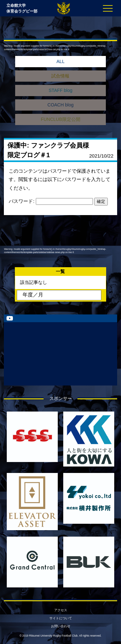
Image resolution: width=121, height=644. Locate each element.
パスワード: (51, 201)
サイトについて (61, 618)
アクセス (61, 610)
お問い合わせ (61, 626)
